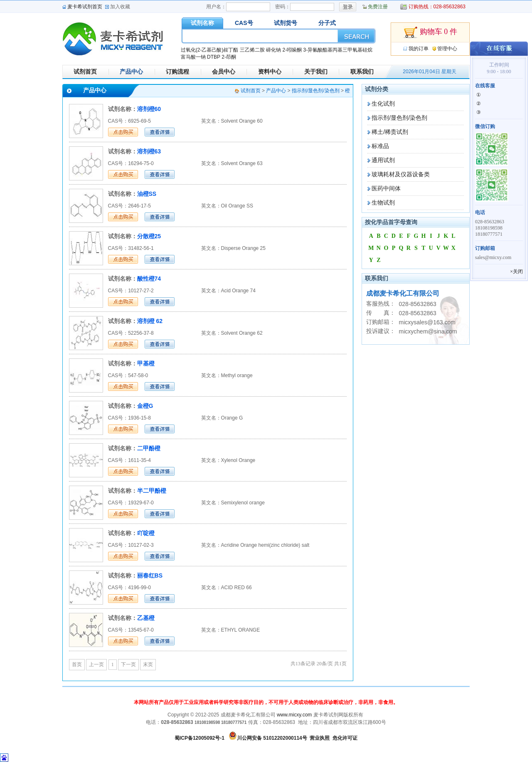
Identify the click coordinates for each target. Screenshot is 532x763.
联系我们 (362, 72)
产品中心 (131, 72)
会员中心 (224, 72)
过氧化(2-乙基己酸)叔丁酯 (210, 50)
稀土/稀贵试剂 (390, 132)
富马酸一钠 (193, 57)
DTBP (214, 57)
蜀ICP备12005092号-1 (199, 738)
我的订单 (419, 49)
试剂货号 (286, 23)
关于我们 (316, 72)
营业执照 (320, 738)
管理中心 (447, 49)
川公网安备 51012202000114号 (272, 738)
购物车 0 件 (430, 32)
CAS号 (244, 23)
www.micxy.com (294, 715)
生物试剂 (383, 202)
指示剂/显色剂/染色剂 (399, 118)
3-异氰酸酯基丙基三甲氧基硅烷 (338, 50)
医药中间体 (386, 188)
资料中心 (270, 72)
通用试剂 (383, 160)
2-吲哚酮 (292, 50)
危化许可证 (345, 738)
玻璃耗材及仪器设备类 (401, 174)
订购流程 (177, 72)
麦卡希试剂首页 (85, 7)
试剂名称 (202, 23)
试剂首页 (85, 72)
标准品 (380, 146)
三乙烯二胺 (252, 50)
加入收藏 (120, 7)
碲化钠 (273, 50)
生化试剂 (383, 104)
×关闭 (516, 272)
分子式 (327, 23)
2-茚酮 (229, 57)
